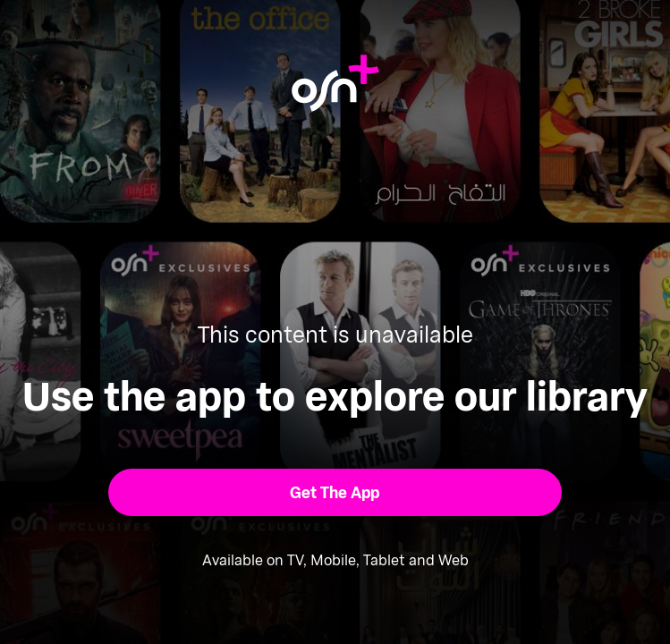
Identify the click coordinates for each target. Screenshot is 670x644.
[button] (335, 492)
